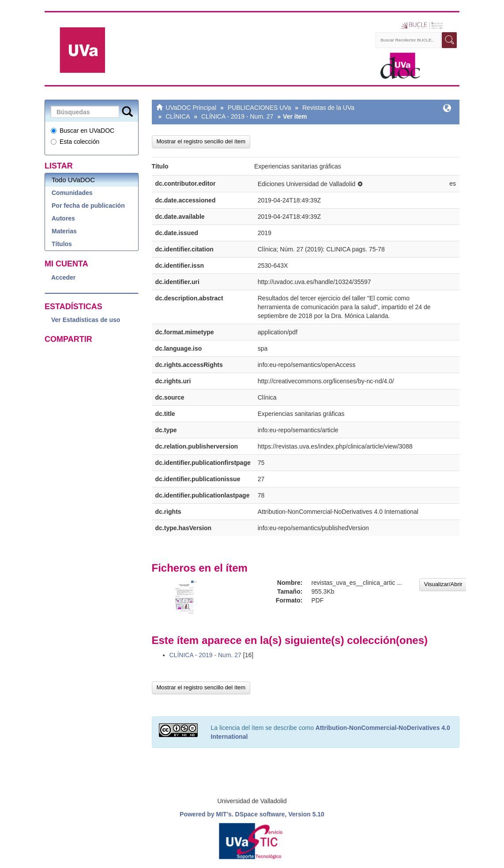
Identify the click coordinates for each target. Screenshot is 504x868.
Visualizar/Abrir (443, 584)
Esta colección (75, 142)
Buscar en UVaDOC (83, 131)
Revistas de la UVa (328, 108)
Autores (63, 218)
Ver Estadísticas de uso (86, 320)
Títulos (62, 244)
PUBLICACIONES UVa (260, 108)
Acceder (63, 277)
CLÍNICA (178, 116)
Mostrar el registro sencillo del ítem (201, 141)
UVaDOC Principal (191, 108)
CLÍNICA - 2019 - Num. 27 (237, 116)
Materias (64, 231)
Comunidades (72, 193)
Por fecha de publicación (88, 206)
